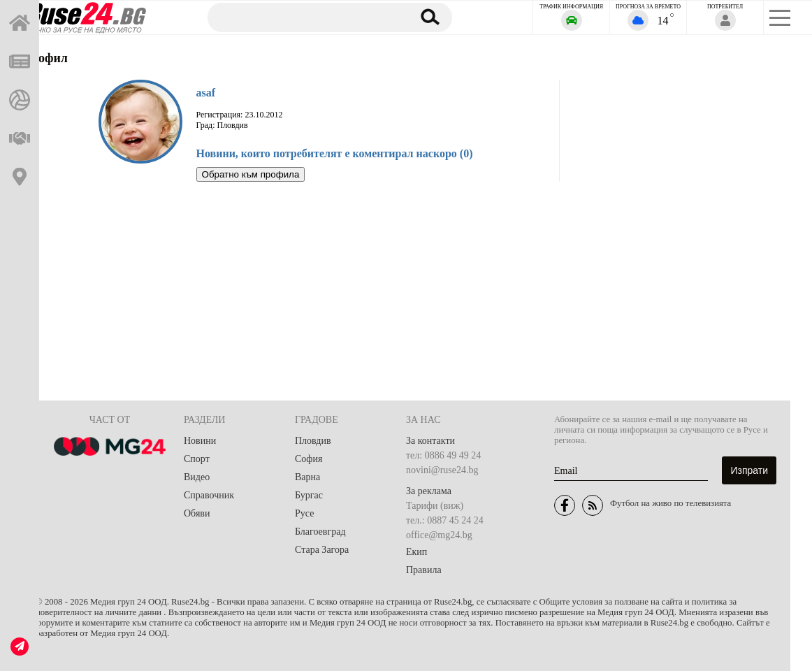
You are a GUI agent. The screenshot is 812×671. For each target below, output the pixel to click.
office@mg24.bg (439, 535)
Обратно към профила (251, 174)
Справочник (209, 495)
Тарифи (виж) (435, 506)
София (309, 459)
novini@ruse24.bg (442, 470)
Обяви (197, 513)
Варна (307, 477)
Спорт (197, 459)
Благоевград (320, 532)
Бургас (309, 495)
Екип (416, 552)
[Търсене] (303, 17)
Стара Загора (322, 550)
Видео (197, 477)
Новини (200, 441)
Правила (424, 570)
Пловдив (313, 441)
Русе (304, 513)
